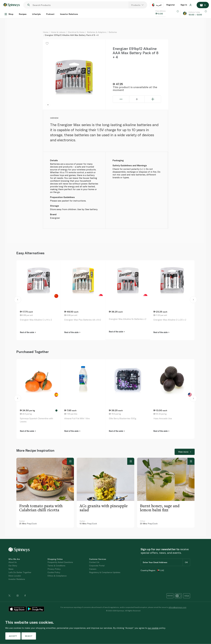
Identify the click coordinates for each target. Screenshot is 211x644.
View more (185, 452)
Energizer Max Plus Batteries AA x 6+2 (83, 320)
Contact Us (94, 562)
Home (46, 32)
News (11, 569)
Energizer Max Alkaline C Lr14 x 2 (36, 320)
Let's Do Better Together (20, 572)
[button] (18, 300)
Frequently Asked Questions (60, 562)
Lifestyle (36, 14)
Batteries (113, 32)
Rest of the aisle (28, 332)
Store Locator (15, 576)
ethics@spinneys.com (177, 607)
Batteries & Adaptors (97, 32)
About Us (13, 562)
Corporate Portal (97, 566)
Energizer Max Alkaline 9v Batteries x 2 (128, 319)
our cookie (153, 628)
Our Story (13, 566)
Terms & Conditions (56, 566)
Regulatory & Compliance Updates (105, 572)
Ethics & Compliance (57, 576)
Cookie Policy (54, 572)
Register (171, 5)
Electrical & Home (76, 32)
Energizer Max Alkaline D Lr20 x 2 (170, 320)
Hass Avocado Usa (163, 418)
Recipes (23, 14)
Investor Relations (69, 14)
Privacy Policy (54, 569)
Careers (93, 569)
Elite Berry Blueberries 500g (122, 418)
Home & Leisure (58, 32)
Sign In (186, 5)
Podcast (50, 14)
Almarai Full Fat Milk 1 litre (77, 418)
